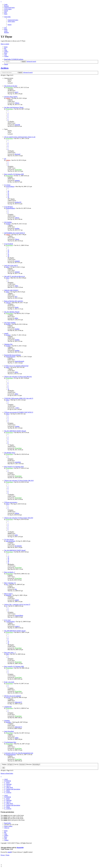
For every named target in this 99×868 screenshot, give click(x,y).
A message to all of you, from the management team (19, 753)
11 (8, 643)
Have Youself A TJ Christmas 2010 (14, 467)
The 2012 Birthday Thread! (12, 312)
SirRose (17, 513)
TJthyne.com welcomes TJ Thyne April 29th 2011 (18, 377)
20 (8, 561)
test (5, 159)
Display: (8, 764)
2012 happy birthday (10, 323)
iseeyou (8, 697)
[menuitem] (6, 4)
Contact (6, 56)
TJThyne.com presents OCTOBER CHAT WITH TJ (19, 412)
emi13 (16, 92)
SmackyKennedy (11, 357)
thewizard (17, 154)
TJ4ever (17, 103)
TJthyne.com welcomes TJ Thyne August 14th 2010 (19, 518)
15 (8, 250)
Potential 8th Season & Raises (13, 355)
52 (8, 194)
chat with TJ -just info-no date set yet (14, 276)
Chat (5, 55)
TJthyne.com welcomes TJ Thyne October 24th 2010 (19, 481)
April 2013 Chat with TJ (11, 266)
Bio (5, 48)
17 (8, 253)
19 (8, 256)
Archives (5, 68)
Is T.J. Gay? (7, 620)
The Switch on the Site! (11, 86)
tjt (6, 606)
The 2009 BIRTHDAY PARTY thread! (15, 631)
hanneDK (17, 125)
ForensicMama (10, 186)
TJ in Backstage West (10, 742)
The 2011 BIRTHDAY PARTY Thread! (15, 431)
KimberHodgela (10, 208)
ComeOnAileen (10, 622)
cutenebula (18, 462)
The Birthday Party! (10, 453)
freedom (8, 224)
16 (8, 252)
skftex (8, 267)
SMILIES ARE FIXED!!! (11, 290)
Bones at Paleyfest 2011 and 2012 (14, 301)
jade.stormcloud (10, 541)
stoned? (6, 333)
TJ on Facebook (9, 244)
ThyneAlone (9, 87)
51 (8, 193)
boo (7, 584)
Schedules (7, 721)
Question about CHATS (11, 97)
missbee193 (18, 202)
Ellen (7, 654)
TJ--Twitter (7, 185)
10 (8, 389)
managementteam (11, 755)
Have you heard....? (10, 572)
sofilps (17, 738)
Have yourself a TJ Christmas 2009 (14, 174)
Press (6, 53)
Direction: (33, 764)
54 (8, 197)
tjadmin (8, 98)
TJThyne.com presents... (11, 502)
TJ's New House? (9, 540)
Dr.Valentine (18, 546)
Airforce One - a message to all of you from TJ (17, 604)
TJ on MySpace (8, 207)
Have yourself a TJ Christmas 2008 (14, 666)
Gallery (6, 52)
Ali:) (16, 297)
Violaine (17, 426)
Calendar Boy (8, 707)
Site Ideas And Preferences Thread (14, 107)
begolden (8, 722)
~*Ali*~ (17, 408)
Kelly (16, 535)
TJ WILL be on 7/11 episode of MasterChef (16, 366)
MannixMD (20, 848)
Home (6, 47)
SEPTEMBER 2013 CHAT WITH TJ (15, 233)
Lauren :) (17, 626)
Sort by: (20, 764)
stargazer (17, 180)
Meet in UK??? (8, 594)
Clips (6, 50)
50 (8, 191)
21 (8, 563)
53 (8, 196)
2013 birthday (8, 222)
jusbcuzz (8, 303)
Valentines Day (8, 344)
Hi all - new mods (9, 682)
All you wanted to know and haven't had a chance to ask (20, 137)
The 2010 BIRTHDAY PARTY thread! (15, 550)
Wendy (17, 307)
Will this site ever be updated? (13, 696)
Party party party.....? (10, 653)
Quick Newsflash (9, 731)
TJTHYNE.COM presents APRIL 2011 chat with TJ (19, 398)
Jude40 (17, 600)
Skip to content (5, 44)
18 (8, 255)
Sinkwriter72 (18, 702)
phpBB (10, 852)
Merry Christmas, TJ (10, 583)
